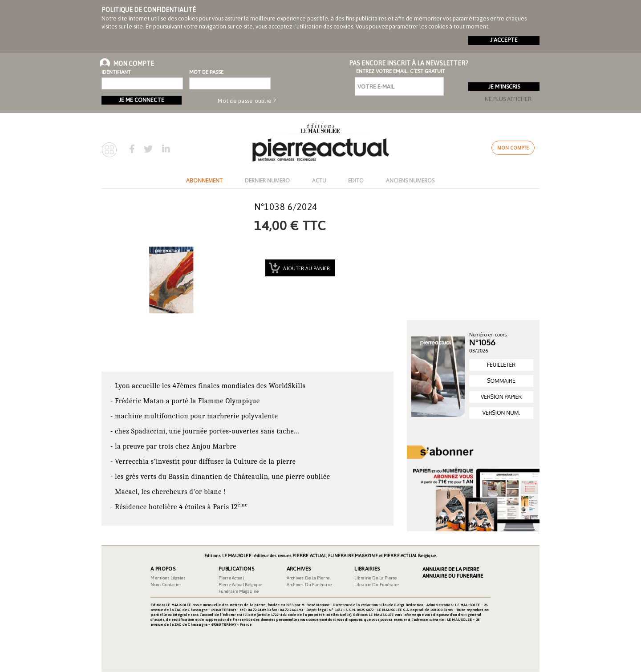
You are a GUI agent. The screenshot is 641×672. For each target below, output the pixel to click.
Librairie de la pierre (375, 578)
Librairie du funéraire (377, 585)
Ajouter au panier (306, 268)
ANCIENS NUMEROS (410, 180)
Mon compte (513, 148)
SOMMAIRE (501, 381)
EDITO (356, 180)
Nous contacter (166, 585)
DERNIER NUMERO (267, 180)
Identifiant (116, 72)
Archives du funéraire (309, 585)
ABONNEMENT (204, 180)
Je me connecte (142, 100)
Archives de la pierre (308, 578)
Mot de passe (206, 72)
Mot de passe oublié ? (247, 101)
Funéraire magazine (239, 591)
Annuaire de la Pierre (451, 569)
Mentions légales (168, 578)
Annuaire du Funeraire (453, 576)
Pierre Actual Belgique (240, 585)
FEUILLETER (501, 365)
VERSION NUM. (501, 413)
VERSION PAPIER (501, 397)
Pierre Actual (231, 578)
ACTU (319, 180)
